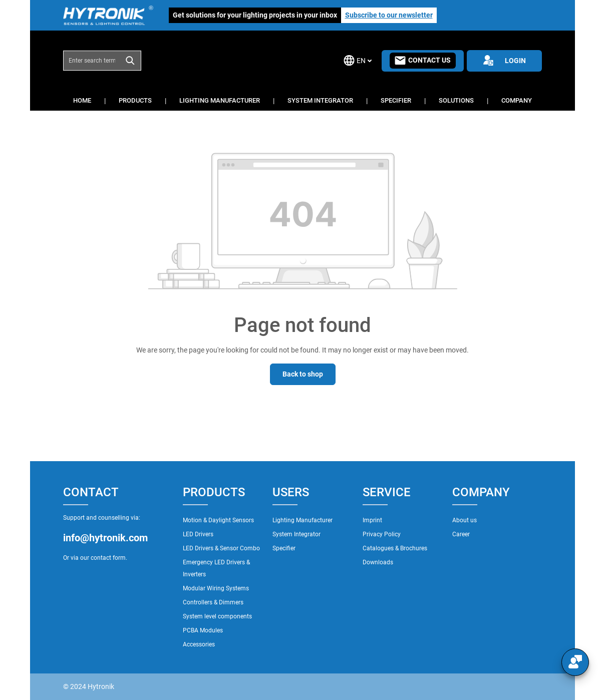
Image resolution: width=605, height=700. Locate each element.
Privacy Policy (382, 534)
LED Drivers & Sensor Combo (221, 548)
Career (461, 534)
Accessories (199, 644)
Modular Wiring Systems (216, 588)
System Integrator (296, 534)
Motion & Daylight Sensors (218, 520)
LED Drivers (198, 534)
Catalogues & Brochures (395, 548)
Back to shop (303, 374)
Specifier (284, 548)
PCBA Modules (203, 630)
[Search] (130, 61)
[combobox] (92, 61)
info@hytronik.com (105, 538)
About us (465, 520)
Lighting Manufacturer (302, 520)
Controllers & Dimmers (213, 602)
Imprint (372, 520)
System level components (217, 616)
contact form (108, 558)
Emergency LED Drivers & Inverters (216, 568)
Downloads (378, 562)
